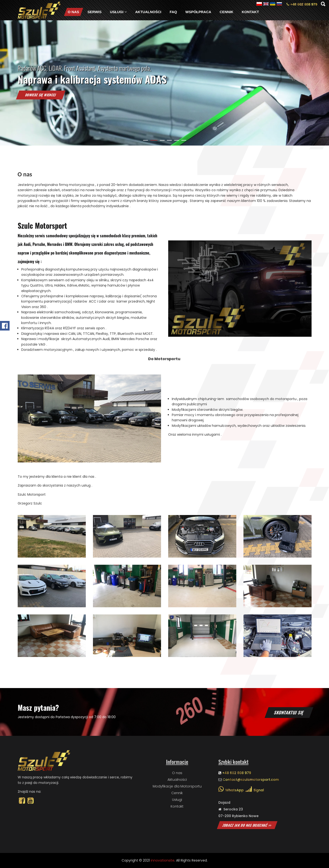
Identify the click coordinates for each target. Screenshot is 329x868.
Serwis (94, 12)
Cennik (227, 12)
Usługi (118, 12)
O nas (74, 12)
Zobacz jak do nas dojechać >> (247, 825)
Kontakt (250, 12)
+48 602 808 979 (302, 4)
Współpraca (198, 12)
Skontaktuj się (289, 712)
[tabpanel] (164, 83)
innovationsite (163, 860)
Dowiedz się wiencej (41, 103)
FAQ (173, 12)
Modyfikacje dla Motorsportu (177, 786)
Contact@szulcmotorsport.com (251, 780)
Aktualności (148, 12)
